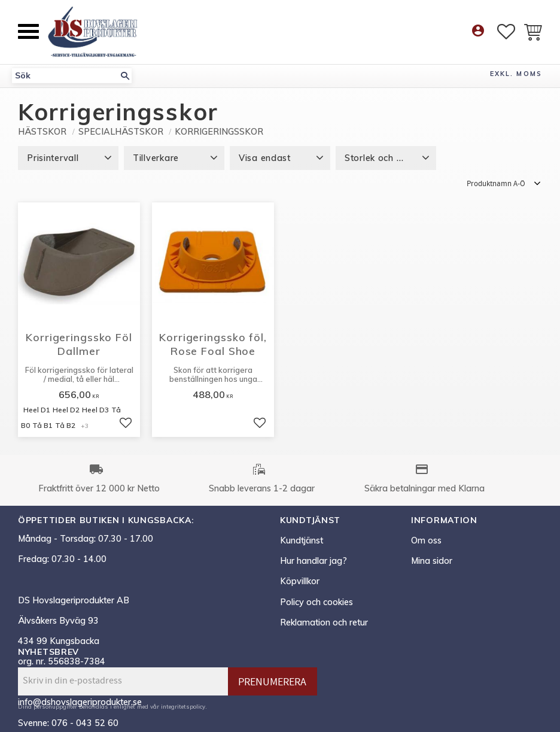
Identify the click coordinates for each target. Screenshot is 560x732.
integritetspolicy (183, 706)
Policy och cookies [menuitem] (316, 602)
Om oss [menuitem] (426, 540)
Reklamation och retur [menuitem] (324, 622)
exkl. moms (516, 74)
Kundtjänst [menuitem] (302, 540)
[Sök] (125, 76)
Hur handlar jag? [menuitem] (314, 561)
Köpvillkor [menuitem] (300, 581)
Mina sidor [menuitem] (432, 561)
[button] (28, 31)
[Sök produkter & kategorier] (65, 76)
